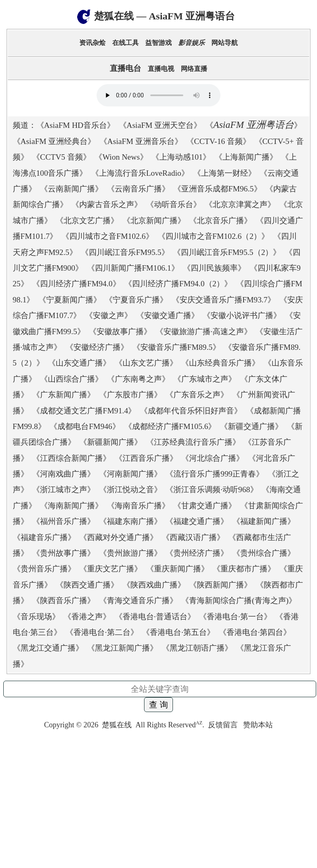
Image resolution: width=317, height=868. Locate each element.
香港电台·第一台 (235, 617)
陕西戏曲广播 (154, 585)
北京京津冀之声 (240, 204)
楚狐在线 (117, 725)
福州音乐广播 (64, 521)
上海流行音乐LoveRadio (140, 173)
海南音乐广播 (138, 506)
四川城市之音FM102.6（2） (214, 236)
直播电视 (161, 69)
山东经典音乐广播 (220, 363)
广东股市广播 (130, 395)
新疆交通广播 (251, 426)
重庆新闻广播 (177, 569)
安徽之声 (109, 315)
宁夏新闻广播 (70, 300)
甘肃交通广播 (205, 506)
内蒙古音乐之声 (107, 204)
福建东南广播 (130, 521)
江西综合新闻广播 (71, 458)
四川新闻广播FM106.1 (133, 268)
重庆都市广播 (244, 569)
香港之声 (87, 617)
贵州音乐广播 (44, 569)
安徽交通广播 (168, 315)
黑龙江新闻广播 (122, 648)
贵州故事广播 (64, 553)
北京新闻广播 (154, 221)
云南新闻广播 (71, 189)
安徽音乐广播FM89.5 (176, 347)
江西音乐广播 (146, 458)
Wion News (121, 157)
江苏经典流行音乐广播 (193, 442)
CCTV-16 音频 (218, 141)
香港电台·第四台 (255, 632)
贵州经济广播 (197, 553)
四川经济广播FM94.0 (76, 284)
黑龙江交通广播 (48, 648)
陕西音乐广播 (64, 600)
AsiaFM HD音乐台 (76, 125)
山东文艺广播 (146, 363)
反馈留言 (224, 725)
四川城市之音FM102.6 (108, 236)
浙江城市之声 (64, 489)
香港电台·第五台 (178, 632)
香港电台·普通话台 (155, 617)
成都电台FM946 (85, 426)
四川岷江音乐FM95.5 (125, 252)
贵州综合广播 (264, 553)
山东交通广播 (79, 363)
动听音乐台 (174, 204)
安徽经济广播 (97, 347)
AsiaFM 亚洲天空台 (160, 125)
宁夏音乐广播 (136, 300)
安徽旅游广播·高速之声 (204, 331)
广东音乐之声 (197, 395)
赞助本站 (258, 725)
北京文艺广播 (87, 221)
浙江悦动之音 (130, 489)
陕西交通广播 (87, 585)
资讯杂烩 (92, 43)
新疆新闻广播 (111, 442)
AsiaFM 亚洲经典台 (54, 141)
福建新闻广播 (264, 521)
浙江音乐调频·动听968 (212, 489)
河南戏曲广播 (64, 474)
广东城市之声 (205, 379)
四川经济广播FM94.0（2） (178, 284)
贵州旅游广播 (130, 553)
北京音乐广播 (220, 221)
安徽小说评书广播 (242, 315)
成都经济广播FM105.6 (170, 426)
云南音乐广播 (138, 189)
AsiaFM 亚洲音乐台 (141, 141)
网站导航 (225, 43)
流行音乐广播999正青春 (215, 474)
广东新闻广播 (64, 395)
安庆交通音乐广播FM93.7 (224, 300)
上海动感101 (181, 157)
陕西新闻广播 (220, 585)
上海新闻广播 (246, 157)
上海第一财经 (225, 173)
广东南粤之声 (138, 379)
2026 (91, 725)
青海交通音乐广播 (138, 600)
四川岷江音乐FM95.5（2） (227, 252)
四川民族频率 (214, 268)
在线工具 (125, 43)
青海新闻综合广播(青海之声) (239, 600)
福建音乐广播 (44, 537)
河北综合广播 (213, 458)
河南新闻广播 (130, 474)
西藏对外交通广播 (118, 537)
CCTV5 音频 (62, 157)
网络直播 (194, 69)
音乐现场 (36, 617)
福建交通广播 (197, 521)
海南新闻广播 (71, 506)
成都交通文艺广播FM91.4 (84, 411)
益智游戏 (158, 43)
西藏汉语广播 (193, 537)
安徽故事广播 (120, 331)
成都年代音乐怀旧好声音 (191, 411)
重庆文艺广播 (111, 569)
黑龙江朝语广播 (197, 648)
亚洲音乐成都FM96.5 (217, 189)
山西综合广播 (71, 379)
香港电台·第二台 (102, 632)
